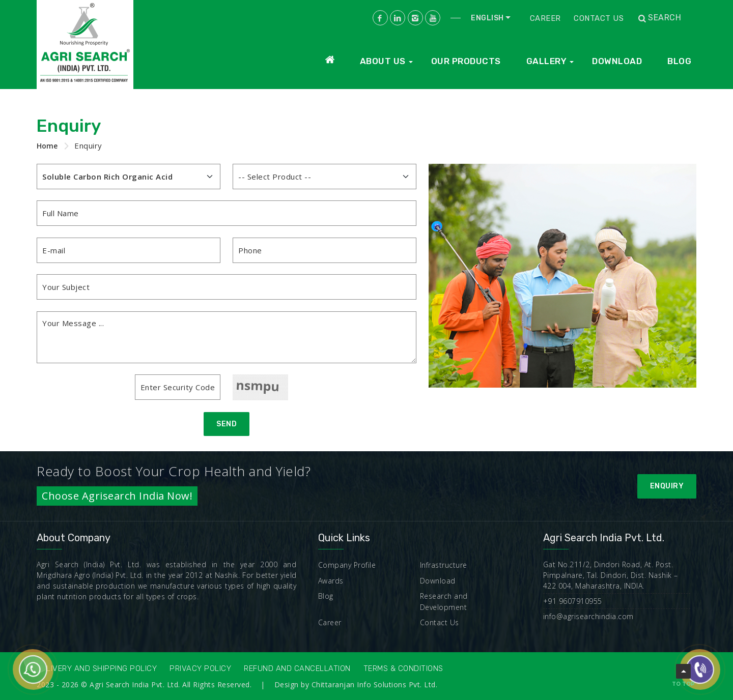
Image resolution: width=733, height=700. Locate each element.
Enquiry (667, 486)
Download (617, 61)
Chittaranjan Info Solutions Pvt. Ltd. (375, 684)
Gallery (547, 61)
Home (47, 146)
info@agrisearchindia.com (588, 616)
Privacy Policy (200, 668)
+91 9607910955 (573, 601)
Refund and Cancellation (297, 668)
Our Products (466, 61)
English (487, 18)
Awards (331, 581)
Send (227, 424)
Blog (679, 61)
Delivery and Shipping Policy (97, 668)
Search (659, 18)
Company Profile (347, 565)
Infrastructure (444, 565)
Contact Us (599, 18)
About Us (383, 61)
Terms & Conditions (403, 668)
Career (545, 18)
